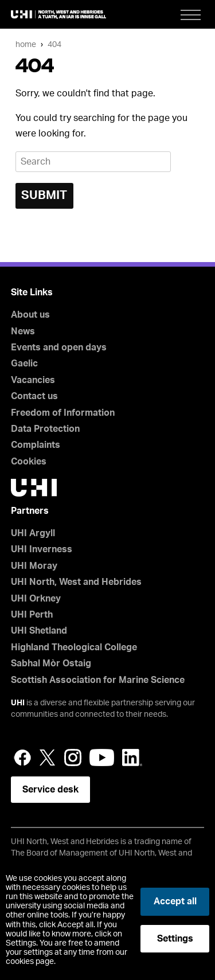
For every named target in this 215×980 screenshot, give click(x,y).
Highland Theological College (74, 647)
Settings (175, 939)
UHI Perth (32, 615)
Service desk (50, 790)
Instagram (73, 758)
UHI (18, 703)
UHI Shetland (39, 631)
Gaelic (24, 364)
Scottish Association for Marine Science (98, 680)
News (23, 331)
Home (26, 44)
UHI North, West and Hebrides (76, 582)
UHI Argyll (33, 533)
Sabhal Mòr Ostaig (51, 663)
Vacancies (33, 380)
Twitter (48, 758)
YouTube (102, 758)
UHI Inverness (42, 549)
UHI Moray (34, 566)
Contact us (34, 396)
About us (30, 315)
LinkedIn (132, 758)
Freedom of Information (63, 413)
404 (54, 44)
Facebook (22, 758)
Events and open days (59, 348)
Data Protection (45, 429)
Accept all (175, 901)
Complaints (36, 445)
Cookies (29, 462)
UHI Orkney (36, 599)
